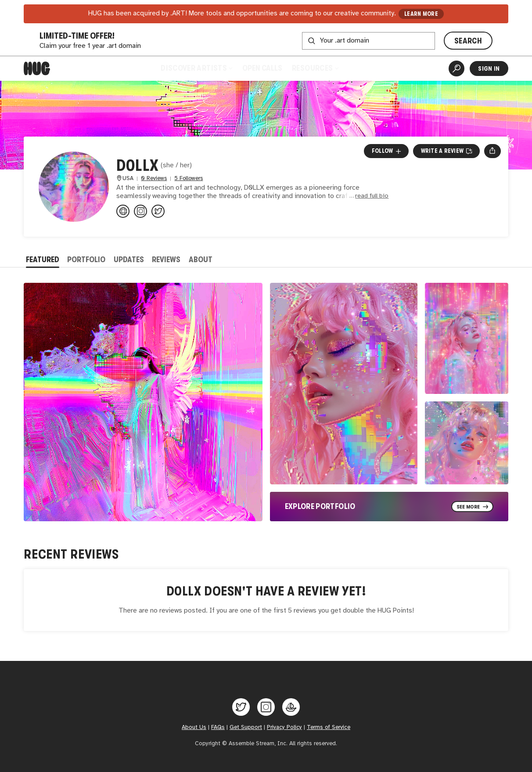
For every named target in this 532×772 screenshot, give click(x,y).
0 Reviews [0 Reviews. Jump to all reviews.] (154, 179)
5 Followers (189, 179)
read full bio (372, 196)
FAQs (218, 727)
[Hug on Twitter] (241, 707)
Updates (129, 260)
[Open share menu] (492, 151)
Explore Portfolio (320, 506)
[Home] (37, 69)
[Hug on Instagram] (266, 707)
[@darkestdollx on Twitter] (158, 211)
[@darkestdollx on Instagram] (140, 211)
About (201, 260)
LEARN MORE (421, 14)
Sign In (489, 69)
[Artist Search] (457, 69)
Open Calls (262, 68)
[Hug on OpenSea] (291, 707)
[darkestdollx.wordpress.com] (123, 211)
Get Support (246, 727)
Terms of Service (329, 727)
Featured (43, 260)
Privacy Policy (284, 727)
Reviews (166, 260)
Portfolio (86, 260)
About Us (194, 727)
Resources (315, 68)
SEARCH (468, 41)
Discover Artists (196, 68)
